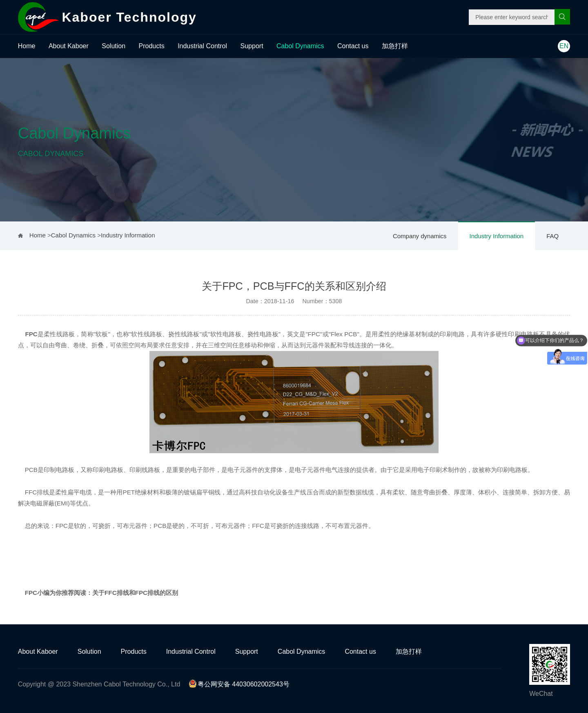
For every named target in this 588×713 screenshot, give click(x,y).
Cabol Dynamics (300, 46)
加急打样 (395, 46)
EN (564, 46)
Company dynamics (420, 236)
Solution (114, 46)
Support (252, 46)
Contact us (353, 46)
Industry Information (497, 236)
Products (152, 46)
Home (27, 46)
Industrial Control (202, 46)
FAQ (552, 236)
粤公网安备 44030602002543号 (239, 684)
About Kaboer (69, 46)
